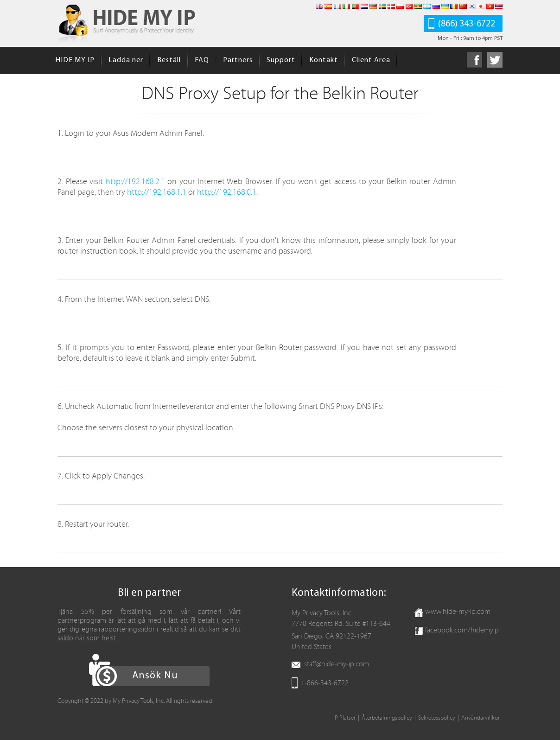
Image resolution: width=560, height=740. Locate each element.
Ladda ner (126, 60)
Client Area (371, 60)
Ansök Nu (155, 676)
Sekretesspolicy (437, 718)
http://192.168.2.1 (135, 182)
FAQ (202, 60)
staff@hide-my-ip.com (337, 664)
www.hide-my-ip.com (458, 612)
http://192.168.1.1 (157, 192)
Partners (238, 60)
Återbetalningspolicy (387, 718)
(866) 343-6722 (467, 24)
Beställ (169, 60)
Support (281, 60)
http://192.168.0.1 (227, 192)
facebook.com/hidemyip (462, 630)
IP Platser (344, 718)
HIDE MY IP (75, 60)
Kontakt (324, 60)
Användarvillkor (480, 718)
